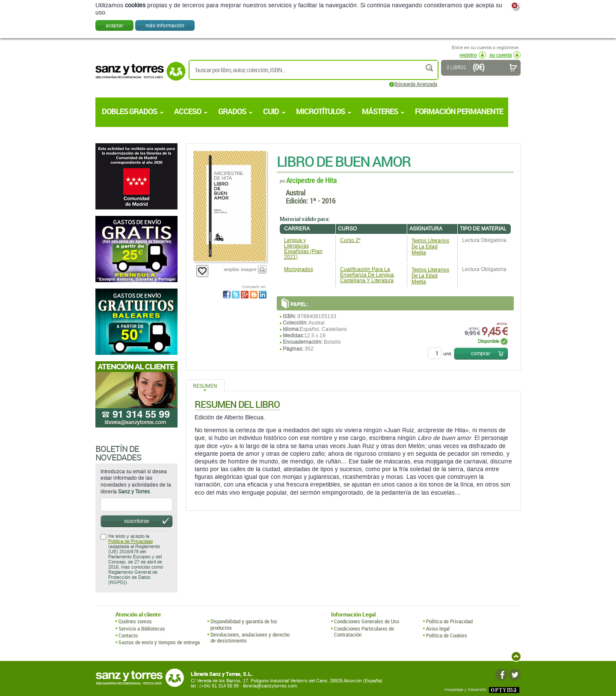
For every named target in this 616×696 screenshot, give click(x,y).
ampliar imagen (240, 269)
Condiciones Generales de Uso (367, 621)
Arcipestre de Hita (311, 180)
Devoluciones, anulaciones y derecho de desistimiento (250, 638)
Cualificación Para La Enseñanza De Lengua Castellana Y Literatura (367, 275)
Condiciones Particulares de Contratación (364, 632)
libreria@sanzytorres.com (270, 686)
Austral (296, 193)
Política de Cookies (447, 635)
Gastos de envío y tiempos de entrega (159, 642)
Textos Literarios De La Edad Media (430, 246)
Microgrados (299, 269)
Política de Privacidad (130, 541)
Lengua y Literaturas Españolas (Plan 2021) (303, 249)
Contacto (128, 635)
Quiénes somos (135, 621)
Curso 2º (350, 240)
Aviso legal (438, 628)
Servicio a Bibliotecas (142, 628)
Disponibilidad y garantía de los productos (244, 624)
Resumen (205, 386)
